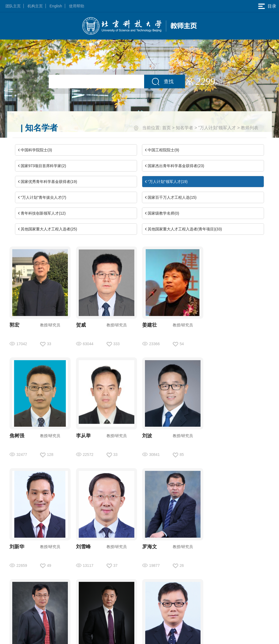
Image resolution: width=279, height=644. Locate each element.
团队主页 (13, 6)
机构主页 (35, 6)
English (56, 6)
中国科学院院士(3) (36, 150)
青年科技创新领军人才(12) (43, 213)
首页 (166, 128)
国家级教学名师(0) (163, 213)
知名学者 (184, 128)
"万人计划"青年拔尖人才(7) (43, 197)
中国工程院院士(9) (163, 150)
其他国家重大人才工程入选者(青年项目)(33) (185, 229)
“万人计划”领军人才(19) (168, 182)
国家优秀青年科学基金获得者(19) (49, 182)
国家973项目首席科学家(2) (43, 166)
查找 (169, 82)
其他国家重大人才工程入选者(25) (49, 229)
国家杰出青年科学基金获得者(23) (176, 166)
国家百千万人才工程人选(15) (172, 197)
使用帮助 (77, 6)
